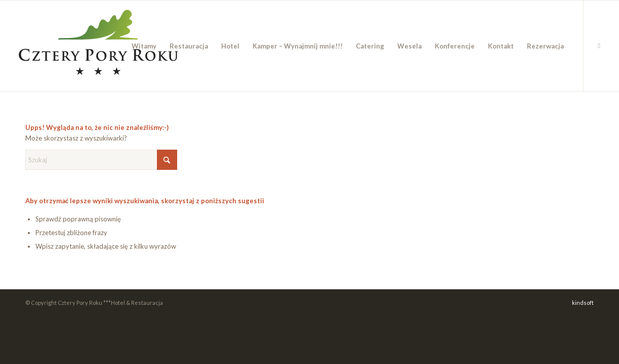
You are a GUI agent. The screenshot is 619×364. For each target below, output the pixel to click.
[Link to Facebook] (599, 45)
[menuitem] (144, 46)
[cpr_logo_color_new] (98, 46)
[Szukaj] (101, 160)
